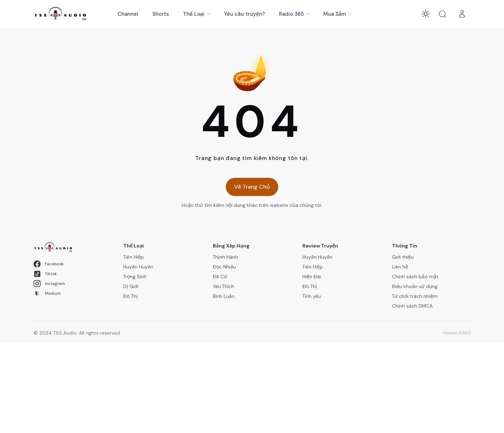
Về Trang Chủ (252, 187)
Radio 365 (295, 14)
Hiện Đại (312, 277)
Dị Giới (131, 286)
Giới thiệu (403, 257)
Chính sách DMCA (412, 306)
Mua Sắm (338, 14)
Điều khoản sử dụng (415, 286)
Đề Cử (220, 277)
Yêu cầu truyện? (244, 14)
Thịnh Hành (225, 257)
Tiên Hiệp (134, 257)
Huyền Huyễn (138, 267)
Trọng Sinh (135, 277)
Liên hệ (400, 267)
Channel (128, 14)
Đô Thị (131, 296)
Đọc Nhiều (224, 267)
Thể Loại (197, 14)
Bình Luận (224, 296)
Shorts (161, 14)
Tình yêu (312, 296)
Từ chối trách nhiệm (415, 296)
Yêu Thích (223, 286)
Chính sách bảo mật (415, 277)
